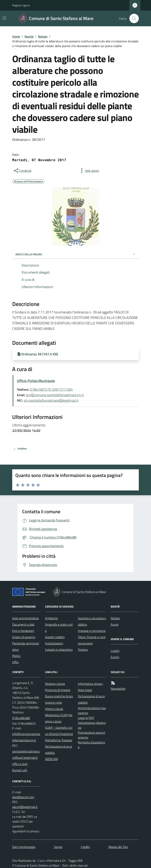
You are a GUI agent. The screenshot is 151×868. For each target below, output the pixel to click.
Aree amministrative (25, 618)
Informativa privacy (90, 684)
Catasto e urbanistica (59, 650)
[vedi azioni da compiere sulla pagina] (89, 171)
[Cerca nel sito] (133, 18)
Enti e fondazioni (23, 631)
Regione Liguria (21, 5)
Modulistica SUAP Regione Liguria (59, 718)
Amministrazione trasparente (92, 710)
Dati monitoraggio (24, 847)
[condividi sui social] (22, 171)
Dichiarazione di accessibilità (58, 750)
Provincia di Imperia (58, 690)
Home (16, 36)
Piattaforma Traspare (59, 740)
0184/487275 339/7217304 (51, 389)
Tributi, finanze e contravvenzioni (92, 640)
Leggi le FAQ (86, 718)
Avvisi (115, 624)
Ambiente (51, 618)
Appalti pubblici (55, 637)
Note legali (85, 690)
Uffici (15, 662)
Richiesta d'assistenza (91, 745)
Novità (29, 36)
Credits (85, 847)
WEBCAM (51, 759)
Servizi (58, 847)
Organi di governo (24, 637)
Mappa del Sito (118, 847)
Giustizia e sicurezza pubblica (92, 621)
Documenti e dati (23, 624)
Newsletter (118, 689)
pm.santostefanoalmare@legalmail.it (51, 400)
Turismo (83, 650)
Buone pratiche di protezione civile (59, 699)
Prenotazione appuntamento (92, 735)
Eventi (115, 657)
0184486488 (21, 718)
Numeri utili (20, 770)
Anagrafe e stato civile (59, 628)
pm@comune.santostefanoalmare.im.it (55, 395)
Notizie (43, 36)
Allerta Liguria (54, 709)
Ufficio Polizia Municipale (36, 381)
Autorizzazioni (54, 643)
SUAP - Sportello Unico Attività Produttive (59, 731)
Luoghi (115, 651)
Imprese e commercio (92, 631)
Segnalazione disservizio (92, 725)
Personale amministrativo (26, 646)
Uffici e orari (20, 764)
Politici (16, 656)
